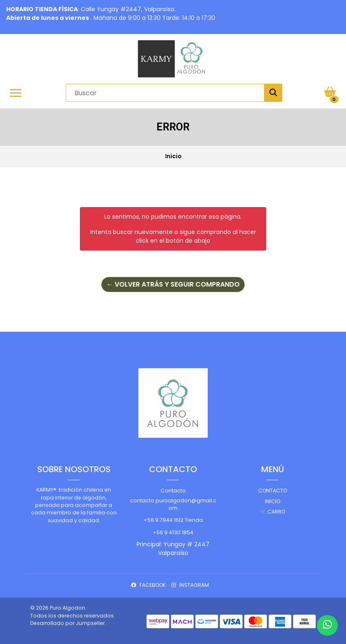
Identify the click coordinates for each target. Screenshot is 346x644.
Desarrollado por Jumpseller (67, 623)
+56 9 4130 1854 (173, 532)
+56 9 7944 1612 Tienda (173, 520)
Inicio (273, 501)
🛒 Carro (273, 512)
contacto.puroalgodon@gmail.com (173, 504)
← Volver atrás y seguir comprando (173, 284)
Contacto (173, 491)
